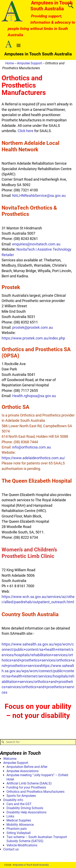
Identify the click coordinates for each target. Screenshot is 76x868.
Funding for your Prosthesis (26, 787)
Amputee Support (29, 63)
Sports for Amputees (21, 796)
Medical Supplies (19, 820)
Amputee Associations (22, 771)
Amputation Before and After (27, 767)
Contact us (11, 849)
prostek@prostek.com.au (33, 327)
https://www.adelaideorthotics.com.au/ (33, 458)
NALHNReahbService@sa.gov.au (39, 196)
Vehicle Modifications (22, 845)
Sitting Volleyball (19, 833)
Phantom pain (17, 829)
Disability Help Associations (26, 812)
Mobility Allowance (20, 825)
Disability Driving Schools (25, 808)
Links (10, 816)
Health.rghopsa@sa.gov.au (34, 396)
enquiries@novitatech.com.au (36, 244)
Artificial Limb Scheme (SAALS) (29, 783)
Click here (26, 131)
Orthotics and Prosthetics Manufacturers (35, 792)
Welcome (10, 759)
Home (10, 63)
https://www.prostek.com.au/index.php (33, 338)
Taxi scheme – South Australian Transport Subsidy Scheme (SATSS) (37, 839)
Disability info (13, 800)
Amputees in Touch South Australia (52, 6)
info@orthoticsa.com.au (32, 447)
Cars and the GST (19, 804)
